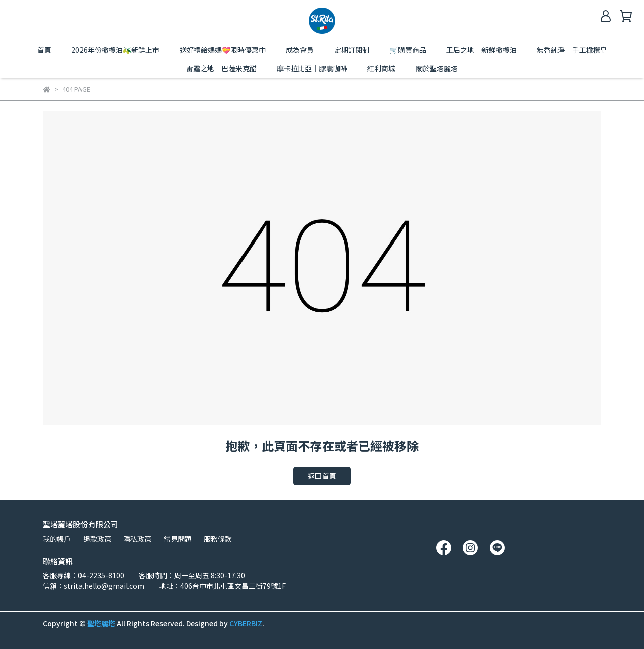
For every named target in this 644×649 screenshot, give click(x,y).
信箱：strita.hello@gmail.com (94, 586)
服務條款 (218, 539)
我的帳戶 (57, 539)
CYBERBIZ (246, 623)
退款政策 (97, 539)
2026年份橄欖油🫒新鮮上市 (115, 50)
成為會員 (300, 50)
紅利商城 (381, 68)
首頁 (44, 50)
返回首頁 (322, 476)
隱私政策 (137, 539)
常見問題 (178, 539)
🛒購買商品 (408, 50)
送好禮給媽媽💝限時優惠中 (223, 50)
